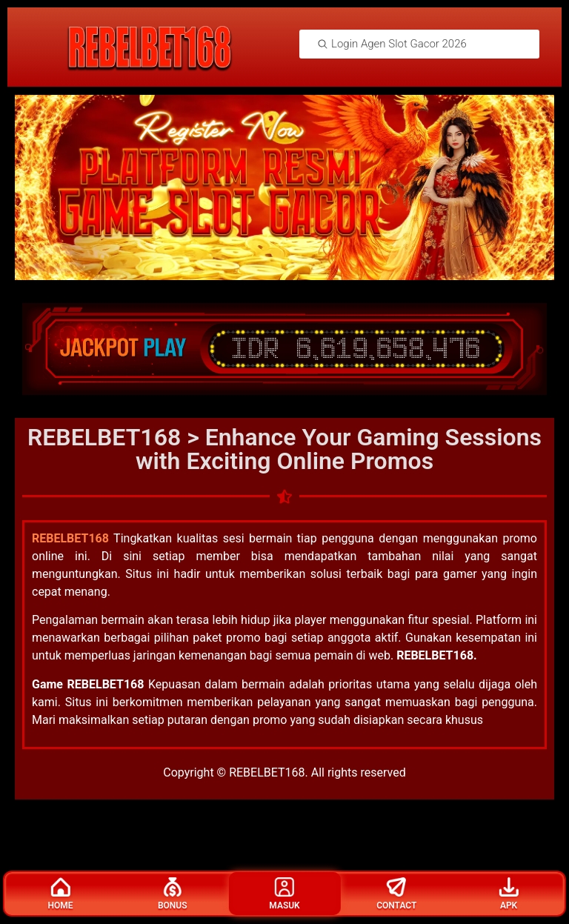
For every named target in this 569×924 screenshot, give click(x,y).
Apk (509, 894)
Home (60, 894)
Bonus (173, 894)
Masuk (284, 894)
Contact (396, 894)
